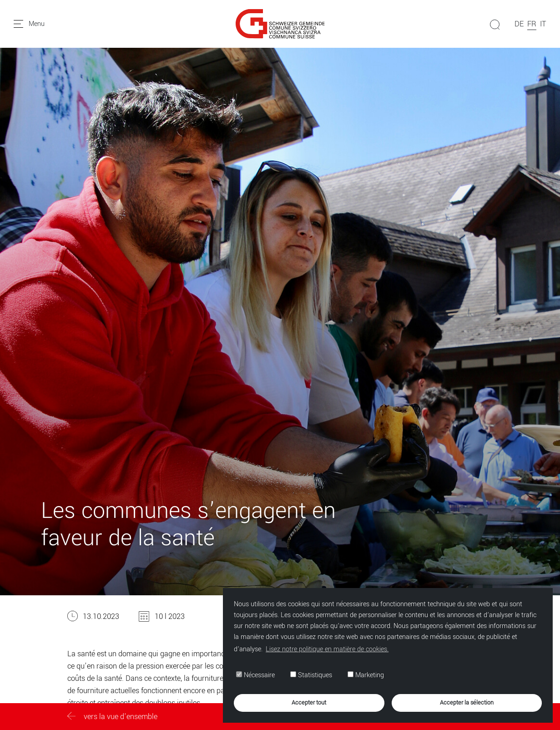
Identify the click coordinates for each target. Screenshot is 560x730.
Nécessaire (255, 675)
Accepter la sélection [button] (467, 702)
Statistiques (311, 675)
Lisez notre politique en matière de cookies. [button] (327, 649)
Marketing (366, 675)
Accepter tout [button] (309, 702)
